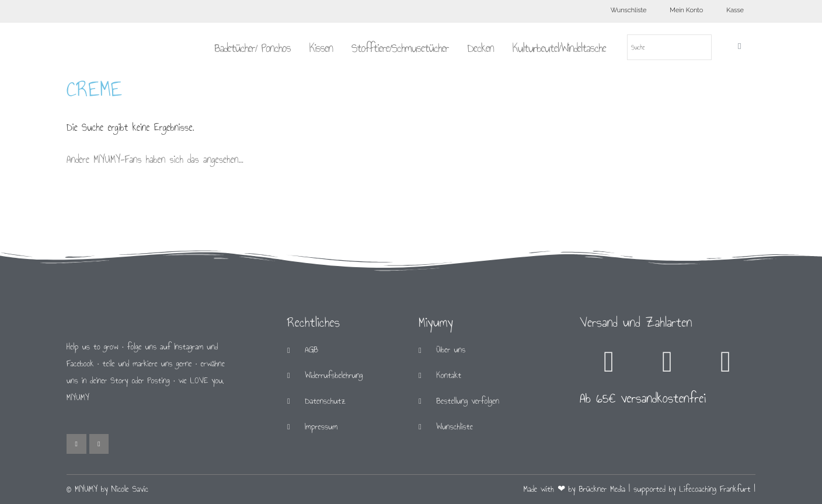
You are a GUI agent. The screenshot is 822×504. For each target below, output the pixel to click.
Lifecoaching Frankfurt (715, 489)
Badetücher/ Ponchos (252, 48)
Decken (481, 48)
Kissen (321, 48)
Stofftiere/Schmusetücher (400, 48)
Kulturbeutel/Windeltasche (559, 48)
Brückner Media (602, 489)
